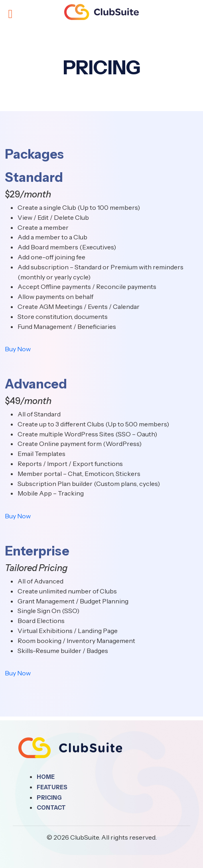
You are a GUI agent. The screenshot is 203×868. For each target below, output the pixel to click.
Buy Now (18, 349)
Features (52, 787)
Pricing (49, 798)
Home (46, 777)
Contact (51, 808)
